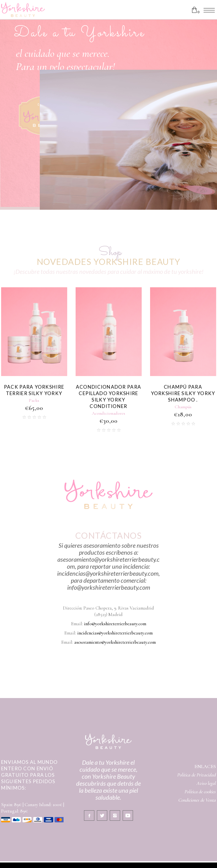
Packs (34, 400)
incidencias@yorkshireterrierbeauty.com (115, 633)
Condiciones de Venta (197, 800)
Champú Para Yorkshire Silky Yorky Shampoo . (183, 393)
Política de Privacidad (197, 775)
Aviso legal (206, 783)
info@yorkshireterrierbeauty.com (115, 624)
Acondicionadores (109, 413)
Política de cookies (200, 792)
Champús (183, 407)
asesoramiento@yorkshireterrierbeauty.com (115, 642)
